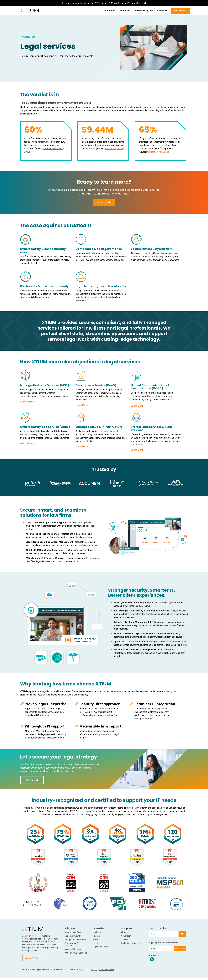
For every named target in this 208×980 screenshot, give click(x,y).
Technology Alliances (131, 943)
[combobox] (164, 934)
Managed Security (73, 936)
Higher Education (100, 947)
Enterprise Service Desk (75, 940)
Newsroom (126, 936)
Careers (125, 940)
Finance (96, 936)
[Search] (182, 934)
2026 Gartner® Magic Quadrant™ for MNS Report (120, 3)
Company (162, 11)
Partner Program (144, 11)
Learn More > (27, 402)
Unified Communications (76, 953)
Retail (95, 940)
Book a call (104, 202)
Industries (125, 11)
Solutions (110, 11)
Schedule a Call (181, 11)
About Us (125, 932)
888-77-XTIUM (32, 958)
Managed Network (73, 949)
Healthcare (98, 932)
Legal (95, 943)
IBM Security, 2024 (114, 149)
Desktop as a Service (74, 932)
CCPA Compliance (107, 970)
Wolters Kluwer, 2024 (158, 152)
